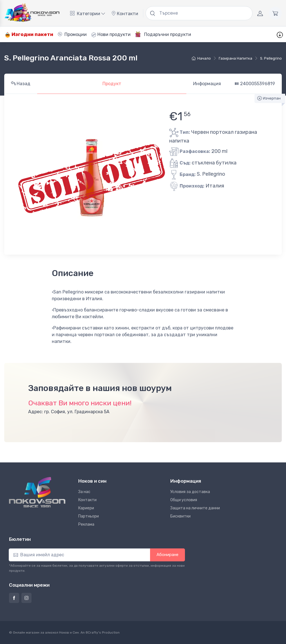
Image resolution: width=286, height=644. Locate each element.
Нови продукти (111, 35)
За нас (84, 492)
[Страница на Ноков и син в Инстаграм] (26, 598)
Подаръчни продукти (163, 34)
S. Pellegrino (271, 58)
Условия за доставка (190, 492)
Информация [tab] (207, 84)
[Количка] (275, 13)
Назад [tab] (21, 84)
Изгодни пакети (29, 34)
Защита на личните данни (195, 508)
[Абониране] (80, 555)
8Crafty (92, 632)
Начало (201, 58)
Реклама (86, 524)
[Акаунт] (260, 13)
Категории (88, 14)
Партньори (89, 516)
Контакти (125, 14)
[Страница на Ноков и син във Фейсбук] (14, 598)
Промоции (72, 34)
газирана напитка (235, 58)
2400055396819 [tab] (255, 84)
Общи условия (184, 500)
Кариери (86, 508)
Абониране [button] (167, 555)
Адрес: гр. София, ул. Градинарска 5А (69, 412)
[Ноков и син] (37, 492)
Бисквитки (180, 516)
